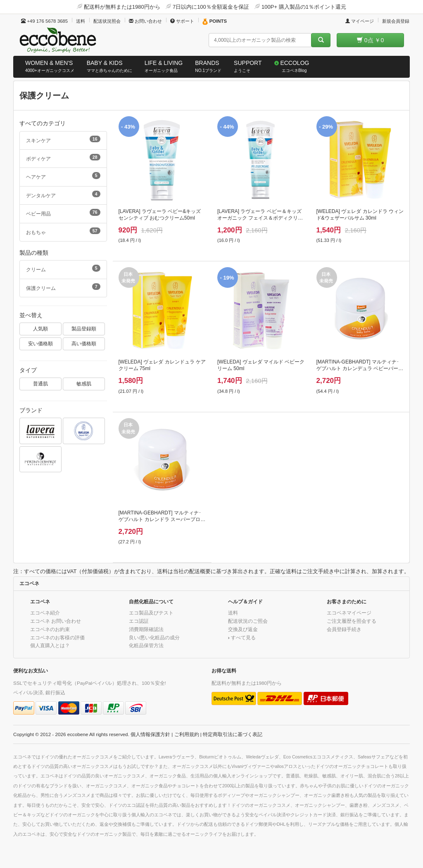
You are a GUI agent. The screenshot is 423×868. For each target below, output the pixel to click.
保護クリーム (63, 287)
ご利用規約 (187, 734)
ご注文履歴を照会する (352, 621)
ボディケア (63, 158)
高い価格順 (84, 343)
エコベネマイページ (349, 613)
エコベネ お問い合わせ (56, 621)
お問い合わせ (145, 21)
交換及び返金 (243, 629)
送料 (81, 21)
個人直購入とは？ (50, 645)
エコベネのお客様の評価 (57, 637)
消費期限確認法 (146, 629)
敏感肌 (84, 384)
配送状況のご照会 (248, 621)
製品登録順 (84, 329)
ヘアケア (63, 176)
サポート (182, 21)
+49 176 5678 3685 (44, 21)
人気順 (40, 329)
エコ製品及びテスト (151, 613)
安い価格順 (40, 343)
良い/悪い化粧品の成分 (154, 637)
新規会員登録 (396, 21)
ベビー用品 (63, 213)
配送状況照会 (107, 21)
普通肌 (40, 384)
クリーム (63, 268)
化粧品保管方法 (146, 645)
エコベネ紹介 (45, 613)
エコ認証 (139, 621)
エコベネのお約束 (50, 629)
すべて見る (243, 637)
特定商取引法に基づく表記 (233, 734)
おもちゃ (63, 231)
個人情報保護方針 (150, 734)
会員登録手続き (344, 629)
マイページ (360, 21)
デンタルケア (63, 194)
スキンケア (63, 139)
